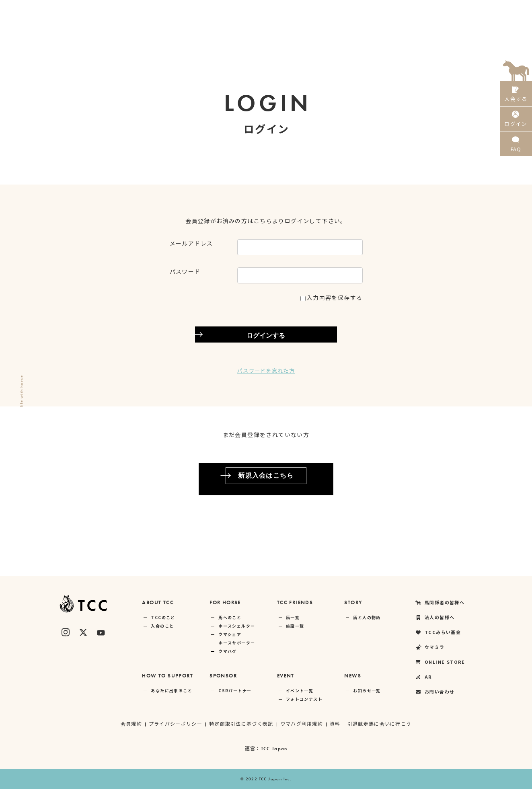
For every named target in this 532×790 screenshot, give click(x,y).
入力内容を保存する (332, 298)
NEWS (353, 676)
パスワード (185, 271)
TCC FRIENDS (295, 603)
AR (482, 10)
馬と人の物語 (367, 618)
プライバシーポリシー (175, 724)
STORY (353, 603)
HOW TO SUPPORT (167, 676)
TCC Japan (274, 749)
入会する (516, 95)
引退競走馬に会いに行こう (380, 724)
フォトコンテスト (304, 700)
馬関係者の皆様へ (255, 10)
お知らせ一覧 (367, 691)
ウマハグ (228, 652)
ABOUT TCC (158, 603)
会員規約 (130, 724)
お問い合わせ (435, 693)
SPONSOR (223, 676)
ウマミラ (399, 10)
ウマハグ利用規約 (302, 724)
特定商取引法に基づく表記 (241, 724)
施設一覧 (295, 627)
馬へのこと (230, 618)
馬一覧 (293, 618)
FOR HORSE (225, 603)
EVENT (286, 676)
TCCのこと (163, 618)
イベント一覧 (300, 691)
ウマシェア (230, 635)
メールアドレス (191, 243)
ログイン (516, 124)
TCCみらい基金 (355, 10)
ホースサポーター (237, 643)
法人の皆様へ (307, 10)
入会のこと (162, 627)
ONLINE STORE (444, 10)
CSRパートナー (235, 691)
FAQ (516, 153)
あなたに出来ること (172, 691)
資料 (336, 724)
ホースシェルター (237, 627)
